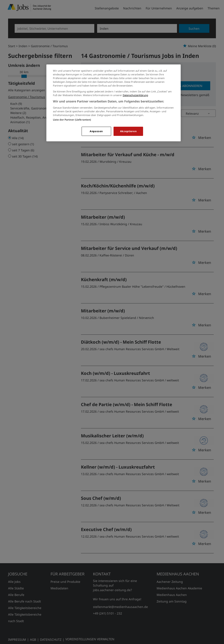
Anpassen (96, 131)
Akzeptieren (128, 131)
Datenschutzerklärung (135, 95)
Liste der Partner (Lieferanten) (72, 120)
